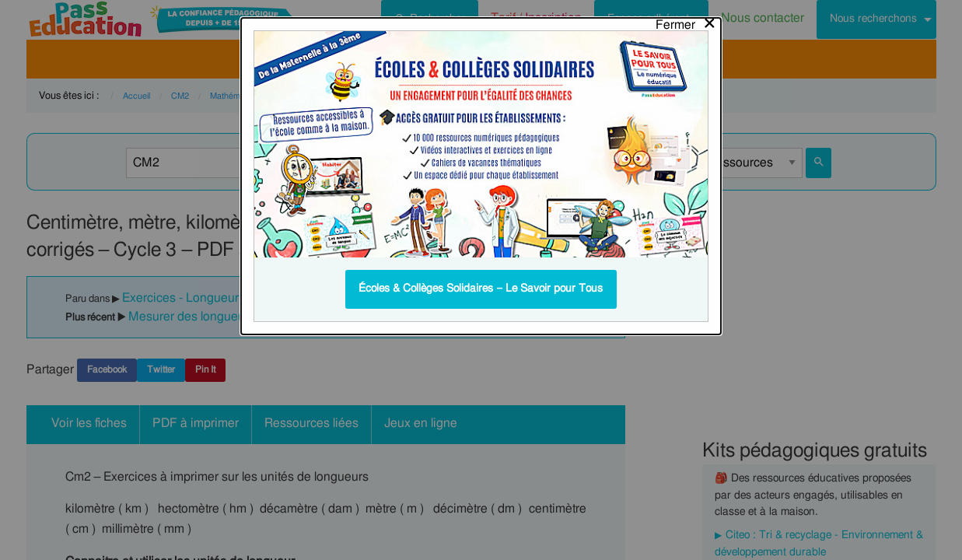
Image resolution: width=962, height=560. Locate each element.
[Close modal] (686, 21)
